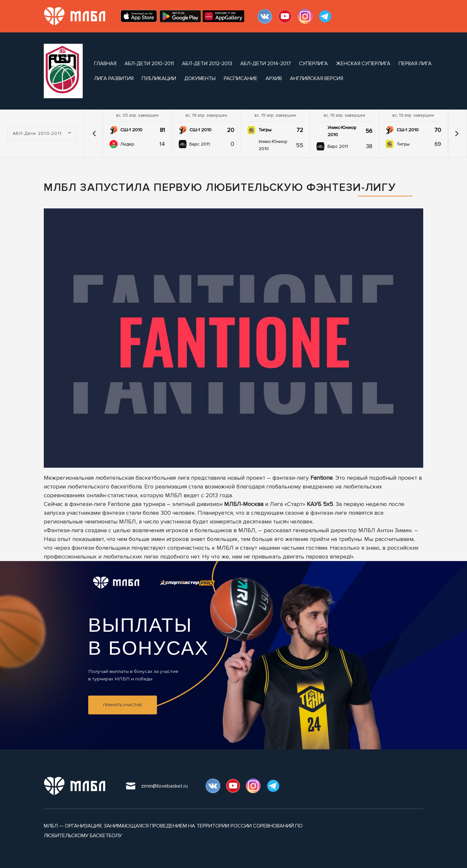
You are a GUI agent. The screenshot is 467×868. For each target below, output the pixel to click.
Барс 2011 (200, 144)
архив (274, 78)
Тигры (265, 130)
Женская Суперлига (363, 64)
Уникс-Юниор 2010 (273, 145)
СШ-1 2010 (131, 130)
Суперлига (313, 64)
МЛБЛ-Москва (244, 504)
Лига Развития (114, 78)
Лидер (127, 144)
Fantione (322, 478)
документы (200, 78)
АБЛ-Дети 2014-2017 (266, 64)
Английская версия (317, 78)
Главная (105, 64)
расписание (241, 78)
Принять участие (123, 705)
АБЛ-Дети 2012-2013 (207, 64)
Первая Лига (415, 64)
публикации (159, 78)
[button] (94, 134)
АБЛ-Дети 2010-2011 (149, 64)
